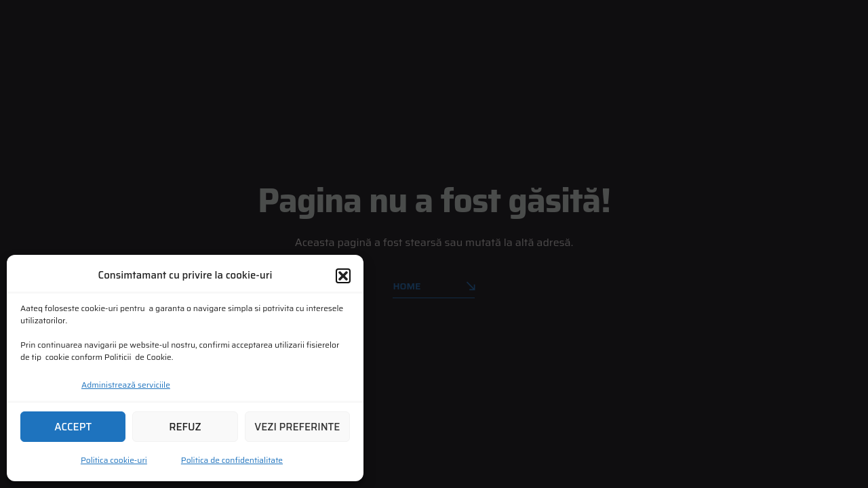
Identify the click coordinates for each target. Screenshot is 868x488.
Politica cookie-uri (114, 460)
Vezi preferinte (297, 427)
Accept (73, 427)
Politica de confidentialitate (232, 460)
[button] (343, 276)
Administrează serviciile (126, 385)
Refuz (185, 427)
